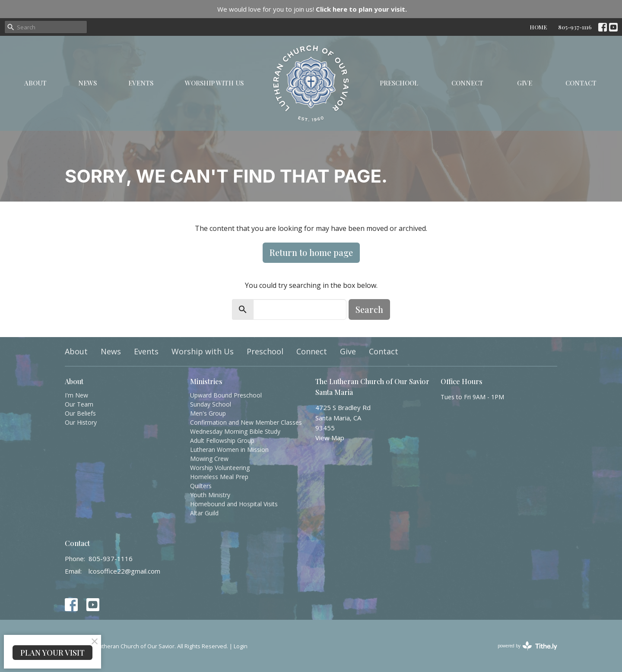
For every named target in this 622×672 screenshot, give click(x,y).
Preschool (399, 83)
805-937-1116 (575, 27)
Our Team (79, 404)
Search (369, 309)
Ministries (206, 381)
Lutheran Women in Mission (229, 450)
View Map (330, 438)
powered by (527, 646)
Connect (467, 83)
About (35, 83)
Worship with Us (214, 83)
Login (241, 646)
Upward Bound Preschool (226, 395)
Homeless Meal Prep (219, 477)
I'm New (76, 395)
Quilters (201, 486)
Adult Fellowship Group (222, 440)
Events (141, 83)
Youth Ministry (210, 495)
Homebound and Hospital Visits (234, 504)
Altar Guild (204, 513)
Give (525, 83)
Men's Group (208, 413)
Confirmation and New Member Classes (246, 422)
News (87, 83)
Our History (81, 422)
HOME (538, 27)
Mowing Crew (209, 459)
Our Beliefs (80, 413)
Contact (581, 83)
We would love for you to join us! (312, 9)
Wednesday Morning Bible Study (235, 431)
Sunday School (211, 404)
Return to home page (311, 252)
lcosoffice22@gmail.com (124, 571)
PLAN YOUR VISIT (52, 653)
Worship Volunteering (220, 468)
